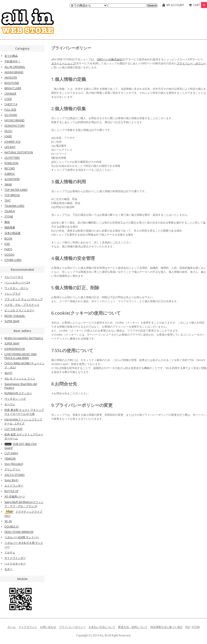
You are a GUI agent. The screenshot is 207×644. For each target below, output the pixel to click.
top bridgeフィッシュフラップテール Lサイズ (23, 421)
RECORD (10, 168)
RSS (188, 627)
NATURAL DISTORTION (19, 152)
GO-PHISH (11, 115)
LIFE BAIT (10, 147)
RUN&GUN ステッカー (18, 393)
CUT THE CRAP (14, 429)
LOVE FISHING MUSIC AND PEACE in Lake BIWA (21, 356)
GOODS (9, 255)
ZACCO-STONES (14, 475)
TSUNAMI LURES (14, 206)
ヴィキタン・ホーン (16, 288)
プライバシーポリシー (72, 627)
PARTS (8, 249)
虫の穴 (8, 373)
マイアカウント (28, 627)
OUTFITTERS (12, 158)
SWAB (8, 184)
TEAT (8, 201)
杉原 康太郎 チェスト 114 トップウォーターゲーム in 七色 (24, 412)
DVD (7, 244)
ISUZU (8, 131)
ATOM (196, 627)
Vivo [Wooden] (14, 464)
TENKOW (10, 459)
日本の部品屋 (12, 233)
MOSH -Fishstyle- (15, 316)
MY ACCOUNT (175, 5)
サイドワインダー (15, 558)
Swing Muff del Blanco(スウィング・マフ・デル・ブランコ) (24, 504)
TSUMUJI (10, 211)
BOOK (8, 239)
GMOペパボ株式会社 (109, 59)
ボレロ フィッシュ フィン (20, 378)
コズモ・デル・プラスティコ (22, 305)
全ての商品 (11, 56)
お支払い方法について (102, 627)
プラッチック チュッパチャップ (23, 299)
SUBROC (10, 174)
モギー (8, 569)
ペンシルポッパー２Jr (17, 282)
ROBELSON (11, 163)
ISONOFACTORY (15, 126)
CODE (8, 99)
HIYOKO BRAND (14, 120)
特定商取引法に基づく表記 (166, 627)
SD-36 (8, 521)
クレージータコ (14, 277)
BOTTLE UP (11, 491)
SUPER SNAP (12, 321)
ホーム (12, 627)
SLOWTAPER (12, 179)
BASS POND (12, 83)
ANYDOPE (11, 78)
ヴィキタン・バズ (15, 399)
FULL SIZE (10, 110)
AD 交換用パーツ (15, 496)
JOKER (8, 136)
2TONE (9, 217)
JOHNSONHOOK (15, 349)
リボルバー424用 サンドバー (22, 537)
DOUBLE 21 (12, 527)
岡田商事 (10, 227)
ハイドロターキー (15, 563)
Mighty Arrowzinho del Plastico (24, 338)
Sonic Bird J (11, 480)
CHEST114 (11, 104)
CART (200, 5)
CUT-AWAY (11, 453)
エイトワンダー (14, 486)
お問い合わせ (48, 627)
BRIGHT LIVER (13, 88)
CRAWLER (10, 94)
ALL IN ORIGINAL (15, 67)
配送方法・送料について (133, 627)
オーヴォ (10, 404)
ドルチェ (10, 552)
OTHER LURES (13, 260)
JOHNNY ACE (12, 142)
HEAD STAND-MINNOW (19, 532)
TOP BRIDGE (12, 195)
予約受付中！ (12, 61)
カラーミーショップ (63, 63)
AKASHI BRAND (14, 72)
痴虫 (7, 222)
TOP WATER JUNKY (16, 190)
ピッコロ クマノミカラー (19, 310)
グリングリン (12, 469)
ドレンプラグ (12, 294)
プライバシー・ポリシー (191, 63)
